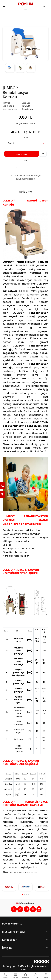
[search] (46, 6)
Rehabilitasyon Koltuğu (29, 872)
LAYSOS (26, 970)
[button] (22, 894)
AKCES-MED (26, 103)
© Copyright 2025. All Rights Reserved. (26, 966)
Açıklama (26, 192)
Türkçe (25, 9)
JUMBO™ (16, 872)
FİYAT (26, 138)
